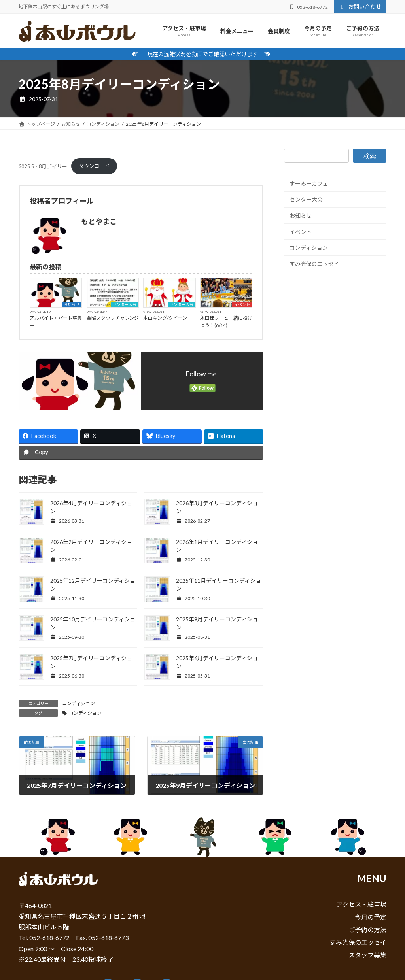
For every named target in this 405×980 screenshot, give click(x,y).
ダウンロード (94, 166)
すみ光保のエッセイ (314, 264)
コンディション (79, 703)
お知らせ (72, 304)
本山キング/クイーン (165, 318)
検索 (370, 156)
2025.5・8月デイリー (43, 166)
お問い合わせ (360, 7)
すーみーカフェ (309, 184)
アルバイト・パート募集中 (56, 322)
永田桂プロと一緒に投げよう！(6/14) (226, 322)
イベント (242, 304)
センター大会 (125, 304)
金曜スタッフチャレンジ (113, 318)
